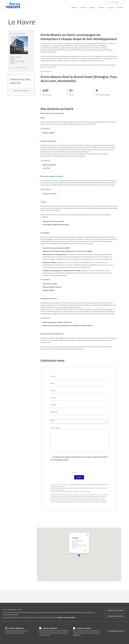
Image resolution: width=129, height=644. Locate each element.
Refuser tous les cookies (115, 616)
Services (83, 7)
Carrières (101, 7)
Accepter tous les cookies (115, 610)
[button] (79, 555)
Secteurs (74, 7)
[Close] (87, 535)
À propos (111, 7)
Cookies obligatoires (16, 628)
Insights (92, 7)
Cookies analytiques (50, 628)
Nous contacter (46, 71)
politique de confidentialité (66, 617)
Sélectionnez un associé (21, 90)
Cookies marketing (84, 628)
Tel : (18, 68)
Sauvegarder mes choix (116, 631)
